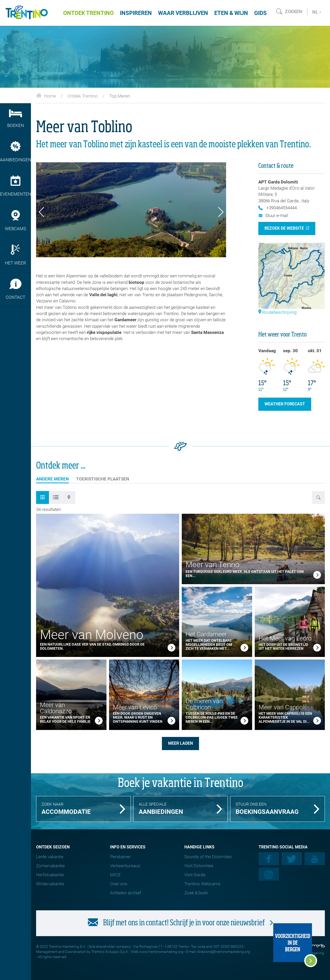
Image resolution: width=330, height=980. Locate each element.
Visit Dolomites (199, 866)
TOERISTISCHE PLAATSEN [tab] (103, 479)
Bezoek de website (284, 228)
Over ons (119, 884)
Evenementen (15, 186)
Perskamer (121, 857)
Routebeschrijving (277, 312)
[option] (131, 210)
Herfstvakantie (50, 875)
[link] (171, 648)
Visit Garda (195, 875)
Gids (261, 13)
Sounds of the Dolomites (208, 857)
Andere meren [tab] (52, 480)
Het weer (15, 255)
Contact (15, 289)
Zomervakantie (50, 866)
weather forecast (285, 404)
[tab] (43, 497)
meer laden (180, 743)
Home (46, 96)
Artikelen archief (126, 893)
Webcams (15, 221)
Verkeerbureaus (125, 866)
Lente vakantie (50, 857)
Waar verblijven (183, 13)
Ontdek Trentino (88, 13)
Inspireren (136, 13)
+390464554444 (278, 208)
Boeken (15, 119)
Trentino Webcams (202, 884)
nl (317, 12)
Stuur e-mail (273, 215)
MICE (115, 875)
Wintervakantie (50, 884)
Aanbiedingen (15, 152)
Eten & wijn (231, 13)
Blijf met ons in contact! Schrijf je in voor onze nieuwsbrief (180, 923)
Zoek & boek (196, 893)
